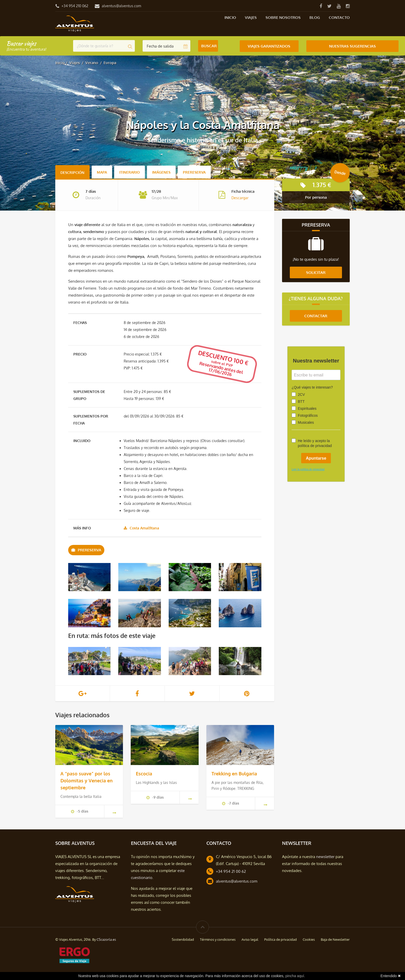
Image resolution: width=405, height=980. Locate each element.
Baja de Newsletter (335, 939)
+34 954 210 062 (75, 6)
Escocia (144, 773)
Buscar (209, 46)
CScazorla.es (106, 939)
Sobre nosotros (283, 17)
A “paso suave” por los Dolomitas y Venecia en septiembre (87, 780)
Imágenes (161, 172)
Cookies (309, 939)
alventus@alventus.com (121, 6)
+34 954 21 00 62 (231, 871)
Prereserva (194, 172)
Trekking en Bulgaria (234, 773)
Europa (110, 63)
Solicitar (316, 272)
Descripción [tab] (72, 172)
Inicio (230, 17)
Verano (92, 63)
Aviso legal (250, 939)
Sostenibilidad (183, 939)
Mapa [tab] (102, 172)
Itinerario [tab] (130, 172)
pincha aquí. (295, 976)
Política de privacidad (281, 939)
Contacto (339, 17)
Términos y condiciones (218, 939)
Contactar (316, 316)
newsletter (325, 856)
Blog (315, 17)
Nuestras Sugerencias (352, 46)
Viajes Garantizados (269, 46)
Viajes (251, 17)
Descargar (240, 198)
